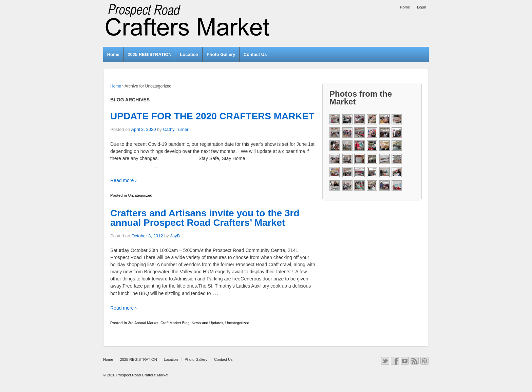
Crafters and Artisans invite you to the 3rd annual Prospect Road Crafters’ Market (205, 218)
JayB (175, 236)
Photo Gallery (221, 54)
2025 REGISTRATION (150, 54)
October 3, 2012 (147, 236)
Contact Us (255, 54)
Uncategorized (140, 195)
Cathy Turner (176, 129)
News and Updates (207, 323)
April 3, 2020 (143, 129)
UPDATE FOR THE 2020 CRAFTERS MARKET (212, 116)
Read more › (123, 180)
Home (405, 7)
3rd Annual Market (143, 323)
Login (422, 7)
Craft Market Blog (175, 323)
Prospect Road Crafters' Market (142, 375)
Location (189, 54)
